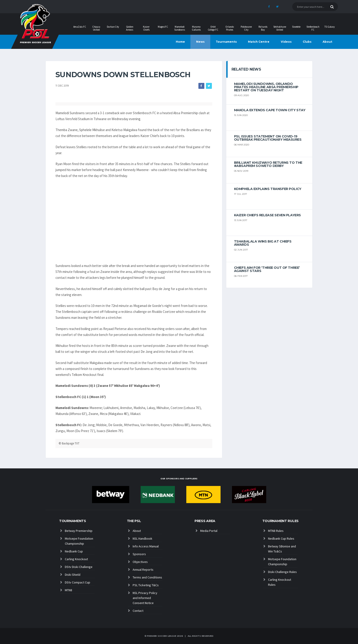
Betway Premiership (79, 531)
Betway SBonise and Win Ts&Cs (282, 549)
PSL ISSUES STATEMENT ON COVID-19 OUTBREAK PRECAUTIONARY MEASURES (268, 138)
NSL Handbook (142, 538)
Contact (138, 611)
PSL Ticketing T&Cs (146, 585)
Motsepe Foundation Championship (79, 541)
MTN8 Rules (276, 531)
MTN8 (68, 590)
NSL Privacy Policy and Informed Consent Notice (145, 598)
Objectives (140, 562)
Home (180, 42)
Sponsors (139, 554)
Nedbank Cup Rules (281, 538)
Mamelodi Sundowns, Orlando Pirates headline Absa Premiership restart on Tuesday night (266, 87)
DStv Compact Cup (78, 582)
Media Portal (209, 531)
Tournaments (226, 42)
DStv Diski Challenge (79, 567)
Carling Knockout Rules (280, 582)
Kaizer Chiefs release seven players (267, 215)
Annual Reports (143, 570)
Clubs (307, 42)
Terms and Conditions (147, 577)
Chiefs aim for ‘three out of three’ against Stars (267, 269)
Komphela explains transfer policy (268, 189)
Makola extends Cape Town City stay (270, 110)
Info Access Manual (146, 546)
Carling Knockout (76, 559)
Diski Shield (73, 575)
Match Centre (259, 42)
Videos (286, 42)
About (327, 42)
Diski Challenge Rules (282, 572)
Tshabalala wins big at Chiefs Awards (263, 243)
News (200, 42)
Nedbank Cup (74, 551)
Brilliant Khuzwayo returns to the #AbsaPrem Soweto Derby (268, 164)
